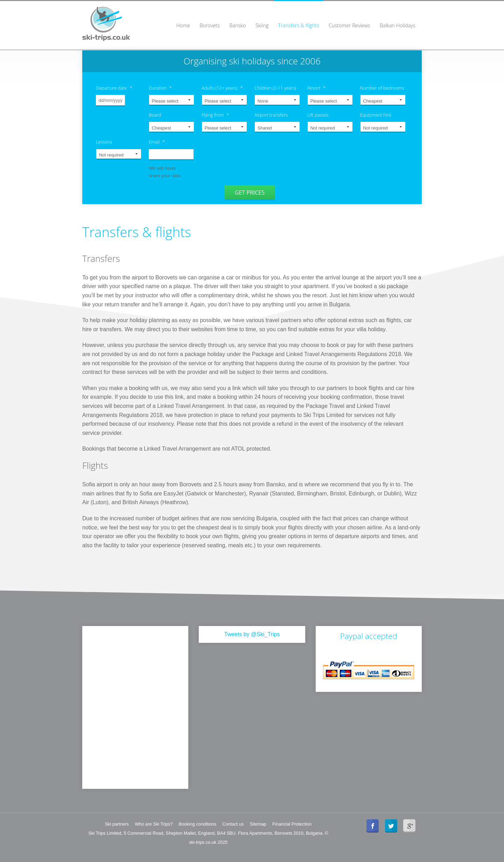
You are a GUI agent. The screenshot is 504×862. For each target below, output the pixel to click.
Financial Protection (292, 823)
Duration (160, 88)
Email (157, 142)
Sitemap (258, 823)
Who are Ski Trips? (154, 823)
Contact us (233, 823)
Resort (316, 88)
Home (183, 25)
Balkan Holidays (398, 25)
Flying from (215, 115)
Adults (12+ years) (222, 88)
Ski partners (117, 823)
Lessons (104, 142)
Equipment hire (376, 115)
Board (155, 115)
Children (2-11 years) (275, 88)
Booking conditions (198, 823)
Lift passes (318, 115)
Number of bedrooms (382, 88)
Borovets (210, 25)
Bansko (237, 25)
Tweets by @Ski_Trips (252, 633)
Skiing (262, 25)
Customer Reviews (349, 25)
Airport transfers (271, 115)
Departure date (114, 88)
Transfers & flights (299, 25)
